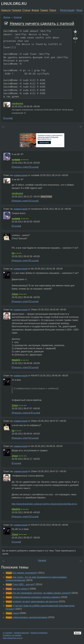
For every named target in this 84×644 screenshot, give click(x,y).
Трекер (44, 10)
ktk (13, 253)
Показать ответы (21, 413)
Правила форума (21, 633)
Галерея (17, 10)
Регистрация (67, 10)
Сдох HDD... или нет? (24, 584)
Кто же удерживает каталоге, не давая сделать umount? (42, 593)
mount (16, 613)
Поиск (53, 10)
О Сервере (8, 633)
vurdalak (16, 160)
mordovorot (17, 103)
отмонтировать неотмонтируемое (30, 617)
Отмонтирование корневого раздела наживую (36, 597)
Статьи (26, 10)
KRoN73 (16, 360)
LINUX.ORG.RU (14, 4)
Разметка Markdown (39, 633)
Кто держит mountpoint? (25, 573)
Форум (35, 10)
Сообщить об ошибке (12, 635)
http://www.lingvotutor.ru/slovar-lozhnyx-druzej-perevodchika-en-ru (44, 504)
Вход (79, 10)
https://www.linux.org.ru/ (13, 638)
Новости (6, 10)
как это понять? (21, 589)
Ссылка (8, 118)
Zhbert (15, 294)
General (18, 17)
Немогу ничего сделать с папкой (42, 23)
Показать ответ (20, 167)
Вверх (78, 633)
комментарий (21, 175)
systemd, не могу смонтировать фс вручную (35, 601)
